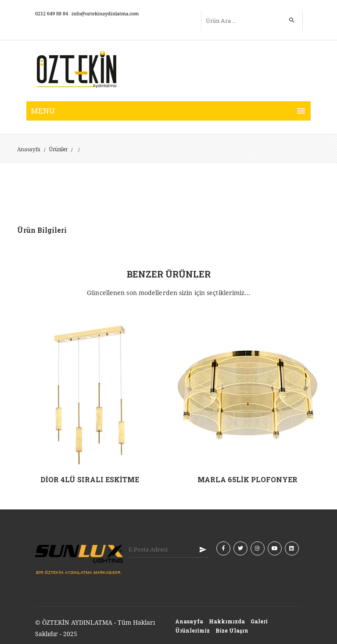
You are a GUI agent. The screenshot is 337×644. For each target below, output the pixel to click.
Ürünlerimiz (192, 630)
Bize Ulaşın (232, 630)
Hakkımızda (227, 621)
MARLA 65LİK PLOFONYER (247, 479)
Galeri (259, 621)
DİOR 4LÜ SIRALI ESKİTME (90, 479)
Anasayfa (29, 149)
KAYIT (203, 550)
